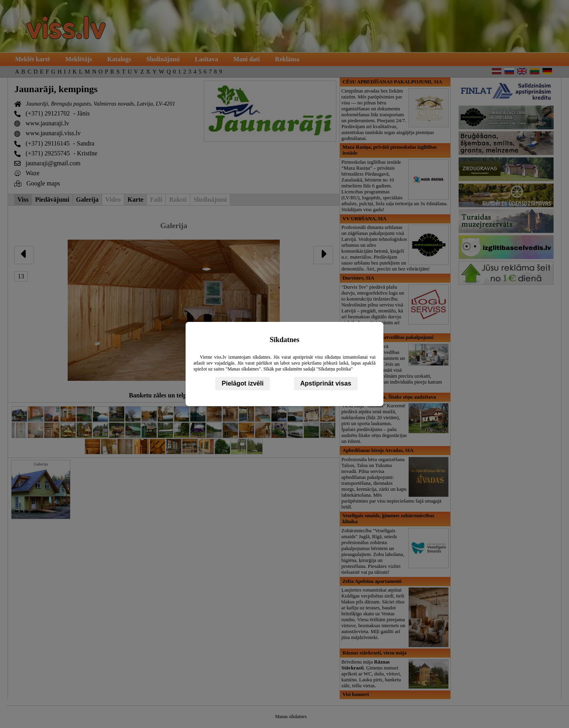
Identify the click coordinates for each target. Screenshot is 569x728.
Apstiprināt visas (326, 383)
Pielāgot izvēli (243, 383)
